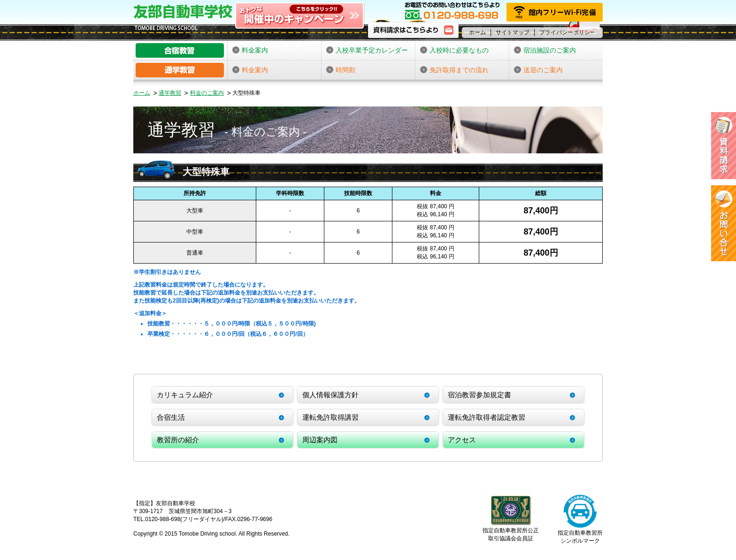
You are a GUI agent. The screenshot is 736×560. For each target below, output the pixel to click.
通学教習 (170, 93)
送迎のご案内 (538, 70)
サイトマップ (513, 32)
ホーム (477, 32)
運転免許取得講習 (330, 417)
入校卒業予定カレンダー (367, 50)
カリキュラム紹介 (185, 395)
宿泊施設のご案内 (545, 50)
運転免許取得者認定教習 (487, 417)
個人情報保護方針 (330, 395)
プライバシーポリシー (567, 32)
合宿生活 (171, 417)
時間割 (341, 70)
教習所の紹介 (178, 440)
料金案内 (250, 50)
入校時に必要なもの (454, 50)
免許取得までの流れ (454, 70)
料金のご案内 (207, 93)
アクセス (462, 440)
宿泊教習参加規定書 (479, 395)
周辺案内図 (320, 440)
